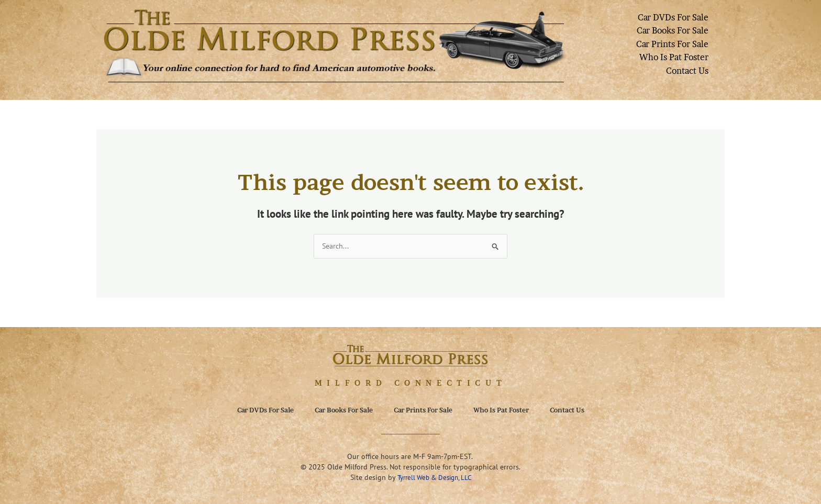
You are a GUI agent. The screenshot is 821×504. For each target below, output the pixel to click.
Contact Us (687, 71)
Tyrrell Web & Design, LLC (434, 478)
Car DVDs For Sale (673, 17)
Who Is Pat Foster (674, 57)
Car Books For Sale (673, 30)
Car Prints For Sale (672, 44)
